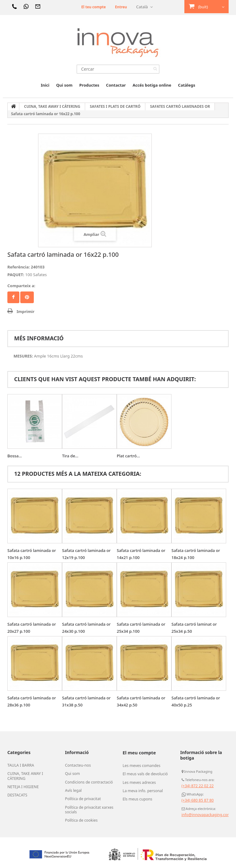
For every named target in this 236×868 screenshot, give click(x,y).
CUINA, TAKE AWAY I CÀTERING (23, 775)
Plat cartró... (128, 456)
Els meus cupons (136, 797)
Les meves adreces (138, 781)
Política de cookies (80, 817)
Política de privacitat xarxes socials (87, 807)
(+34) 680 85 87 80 (196, 800)
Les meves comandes (140, 765)
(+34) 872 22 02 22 (196, 786)
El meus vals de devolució (143, 773)
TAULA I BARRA (19, 765)
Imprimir (26, 311)
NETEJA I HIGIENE (21, 785)
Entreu (120, 7)
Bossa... (15, 456)
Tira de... (70, 456)
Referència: (19, 267)
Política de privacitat (81, 797)
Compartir (13, 297)
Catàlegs (187, 85)
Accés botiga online (152, 85)
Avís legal (73, 789)
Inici (45, 85)
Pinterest (27, 297)
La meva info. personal (141, 789)
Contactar (116, 85)
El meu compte (138, 752)
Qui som (64, 85)
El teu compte (91, 7)
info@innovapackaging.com (204, 815)
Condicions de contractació (87, 781)
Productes (89, 85)
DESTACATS (16, 793)
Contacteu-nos (77, 765)
